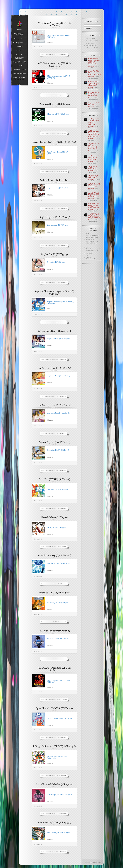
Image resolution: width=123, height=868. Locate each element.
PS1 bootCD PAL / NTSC (92, 41)
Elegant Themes (97, 862)
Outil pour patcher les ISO (92, 48)
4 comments (63, 322)
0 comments (64, 55)
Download (91, 66)
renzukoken (49, 55)
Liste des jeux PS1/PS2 (91, 45)
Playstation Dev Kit (90, 39)
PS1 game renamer (90, 43)
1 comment (64, 95)
